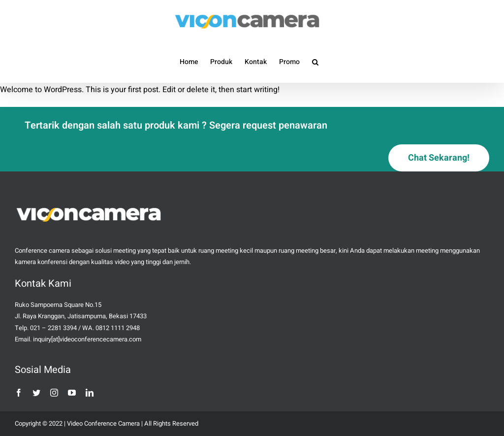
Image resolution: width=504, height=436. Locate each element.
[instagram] (54, 393)
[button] (315, 61)
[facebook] (19, 393)
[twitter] (36, 393)
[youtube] (72, 393)
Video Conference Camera (103, 423)
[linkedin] (90, 393)
